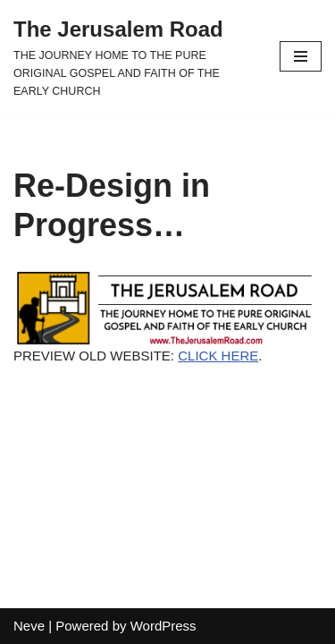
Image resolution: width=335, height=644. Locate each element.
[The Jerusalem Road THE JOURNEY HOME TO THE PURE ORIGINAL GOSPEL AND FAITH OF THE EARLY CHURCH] (133, 56)
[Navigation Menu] (301, 56)
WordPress (163, 626)
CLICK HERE (218, 356)
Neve (29, 626)
